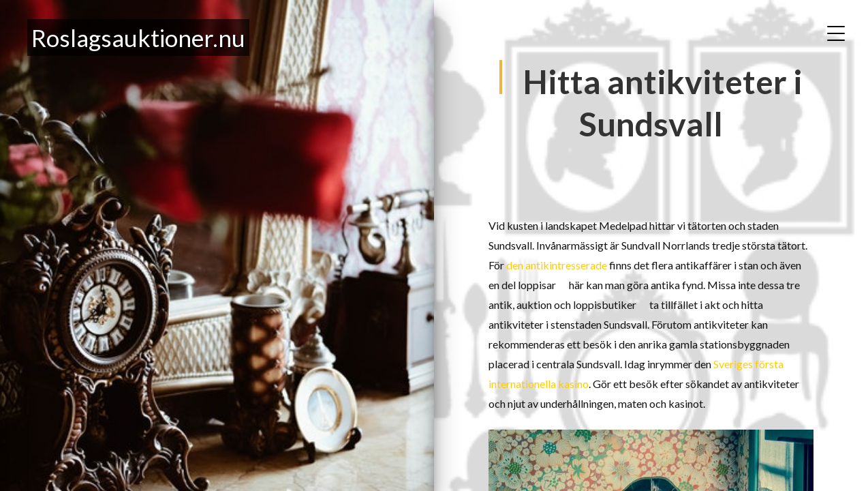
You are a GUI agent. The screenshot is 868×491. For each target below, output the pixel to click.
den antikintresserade (557, 265)
